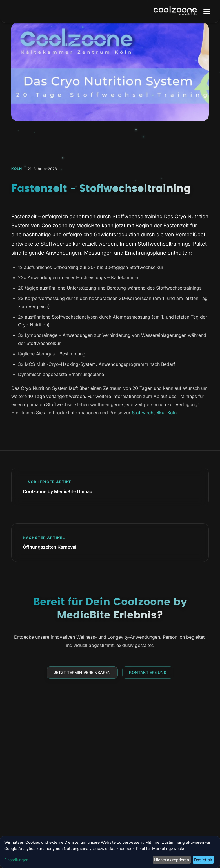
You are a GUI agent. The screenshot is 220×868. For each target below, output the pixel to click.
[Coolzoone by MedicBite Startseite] (175, 11)
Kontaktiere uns (148, 672)
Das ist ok (203, 860)
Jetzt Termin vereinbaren (82, 672)
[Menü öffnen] (207, 11)
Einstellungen (16, 860)
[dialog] (110, 852)
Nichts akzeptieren (172, 860)
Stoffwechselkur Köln (154, 413)
